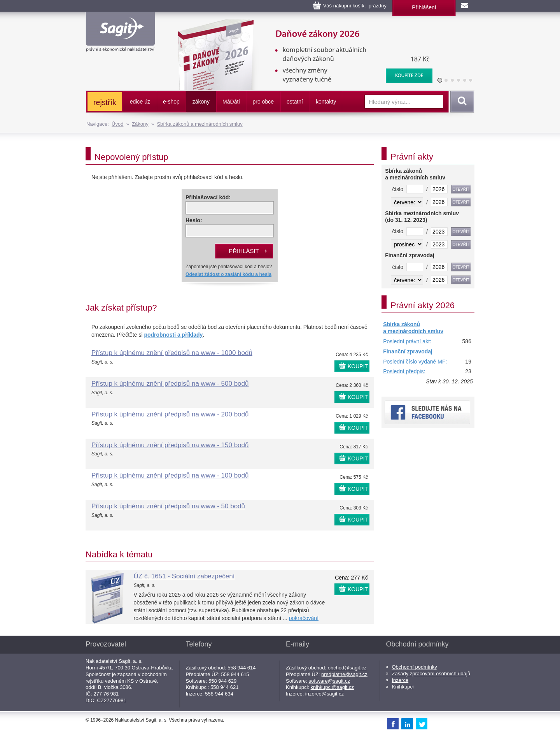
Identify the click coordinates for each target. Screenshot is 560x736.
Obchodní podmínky (415, 667)
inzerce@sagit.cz (325, 694)
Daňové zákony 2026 (302, 23)
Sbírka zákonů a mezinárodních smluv (199, 124)
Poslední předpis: (404, 371)
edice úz (140, 102)
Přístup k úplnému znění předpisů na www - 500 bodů (170, 384)
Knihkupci (403, 687)
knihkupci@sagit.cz (332, 687)
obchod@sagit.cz (347, 668)
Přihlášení (424, 7)
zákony (201, 102)
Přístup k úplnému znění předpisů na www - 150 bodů (170, 445)
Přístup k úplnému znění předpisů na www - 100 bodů (170, 475)
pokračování (304, 618)
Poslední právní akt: (407, 341)
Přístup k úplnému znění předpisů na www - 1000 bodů (172, 353)
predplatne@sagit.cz (344, 674)
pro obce (263, 102)
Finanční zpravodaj (408, 351)
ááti (231, 102)
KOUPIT (358, 366)
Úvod (117, 124)
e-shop (171, 102)
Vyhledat (461, 102)
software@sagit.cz (329, 681)
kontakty (326, 102)
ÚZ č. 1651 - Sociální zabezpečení (184, 576)
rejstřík (105, 102)
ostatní (295, 102)
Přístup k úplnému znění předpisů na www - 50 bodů (168, 506)
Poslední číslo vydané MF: (415, 362)
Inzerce (400, 680)
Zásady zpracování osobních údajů (431, 674)
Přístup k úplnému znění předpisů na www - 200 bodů (170, 414)
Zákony (140, 124)
